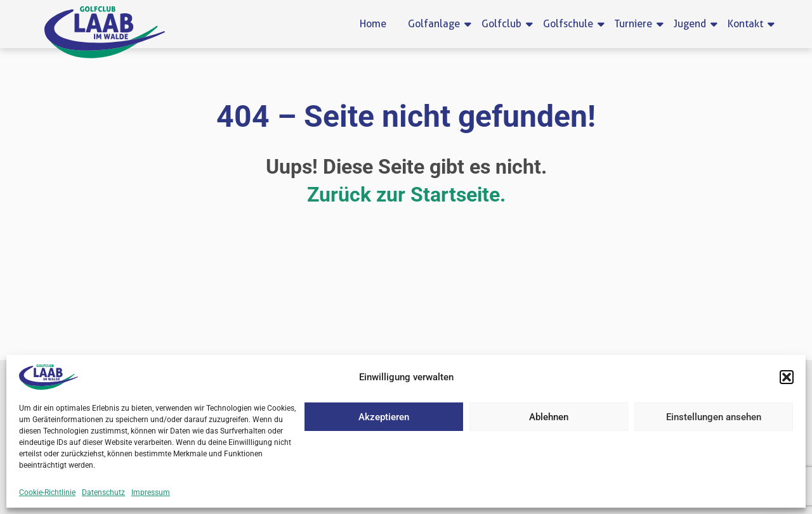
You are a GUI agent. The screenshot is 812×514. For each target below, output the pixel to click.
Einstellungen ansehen (714, 417)
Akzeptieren (384, 417)
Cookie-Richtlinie (47, 492)
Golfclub (504, 24)
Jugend (692, 24)
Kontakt (748, 24)
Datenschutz (103, 492)
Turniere (636, 24)
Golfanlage (436, 24)
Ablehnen (549, 417)
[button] (787, 377)
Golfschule (570, 24)
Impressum (151, 492)
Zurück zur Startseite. (406, 195)
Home (373, 24)
